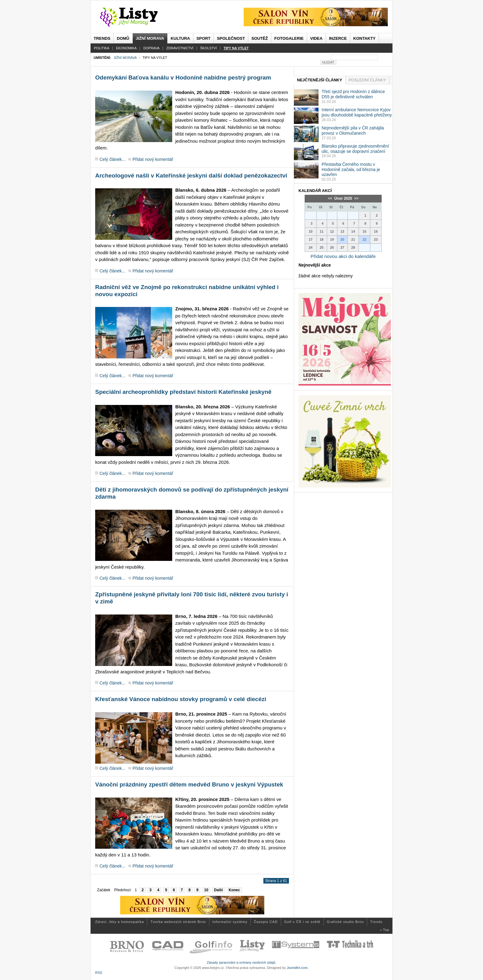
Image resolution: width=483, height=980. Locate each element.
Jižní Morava (125, 58)
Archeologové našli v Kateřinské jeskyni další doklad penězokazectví (191, 176)
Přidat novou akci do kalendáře (343, 256)
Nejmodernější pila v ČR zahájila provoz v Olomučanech (353, 131)
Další (219, 890)
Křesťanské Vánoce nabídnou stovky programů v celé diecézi (181, 699)
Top (386, 930)
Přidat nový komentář (153, 159)
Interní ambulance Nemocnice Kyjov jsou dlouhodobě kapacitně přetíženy (357, 112)
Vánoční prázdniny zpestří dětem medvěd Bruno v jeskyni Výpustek (189, 784)
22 (364, 239)
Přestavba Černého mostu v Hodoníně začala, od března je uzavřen (351, 169)
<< (330, 198)
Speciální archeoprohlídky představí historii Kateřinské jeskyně (183, 392)
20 (342, 239)
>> (356, 198)
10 (206, 890)
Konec (234, 890)
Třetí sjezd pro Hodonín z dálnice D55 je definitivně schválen (353, 94)
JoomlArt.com (297, 968)
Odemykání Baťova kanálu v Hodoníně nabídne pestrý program (183, 78)
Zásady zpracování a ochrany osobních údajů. (241, 962)
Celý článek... (112, 159)
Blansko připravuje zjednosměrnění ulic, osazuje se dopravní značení (355, 149)
